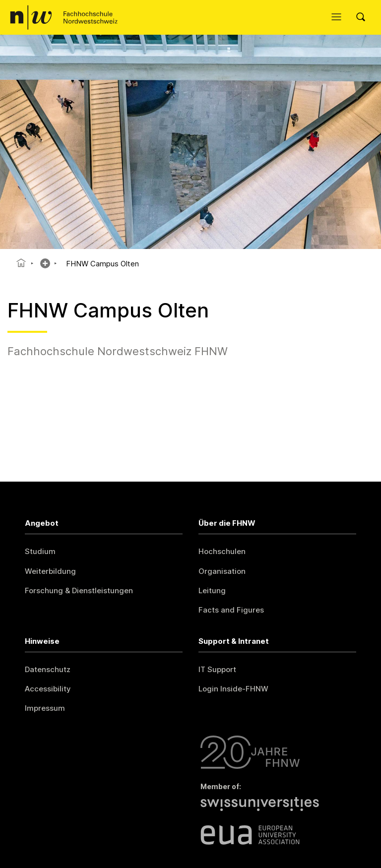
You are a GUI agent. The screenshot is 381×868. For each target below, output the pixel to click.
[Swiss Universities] (278, 809)
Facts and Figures (231, 610)
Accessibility (48, 689)
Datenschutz (48, 669)
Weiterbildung (50, 571)
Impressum (45, 708)
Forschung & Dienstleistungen (79, 590)
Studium (40, 551)
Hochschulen (222, 551)
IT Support (217, 669)
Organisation (222, 571)
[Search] (364, 17)
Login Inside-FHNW (233, 689)
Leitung (212, 590)
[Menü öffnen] (339, 17)
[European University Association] (278, 835)
